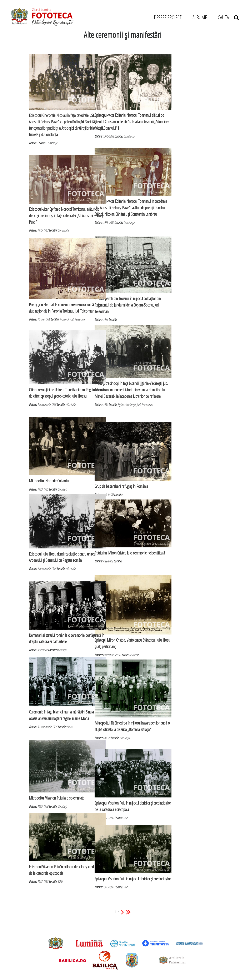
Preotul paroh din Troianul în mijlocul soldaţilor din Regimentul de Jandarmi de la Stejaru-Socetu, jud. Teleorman (123, 291)
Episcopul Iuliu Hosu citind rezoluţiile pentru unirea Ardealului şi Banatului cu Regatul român (58, 547)
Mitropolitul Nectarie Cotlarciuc (49, 466)
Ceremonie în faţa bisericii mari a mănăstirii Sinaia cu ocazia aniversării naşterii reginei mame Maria (57, 706)
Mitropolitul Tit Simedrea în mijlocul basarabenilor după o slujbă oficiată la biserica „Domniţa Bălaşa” (120, 715)
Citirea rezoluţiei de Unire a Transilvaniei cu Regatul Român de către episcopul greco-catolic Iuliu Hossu (57, 383)
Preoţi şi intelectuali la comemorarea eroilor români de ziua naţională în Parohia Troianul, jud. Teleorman (57, 296)
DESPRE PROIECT (168, 17)
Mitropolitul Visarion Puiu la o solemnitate (57, 785)
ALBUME (200, 17)
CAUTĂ (228, 17)
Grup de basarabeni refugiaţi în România (121, 472)
